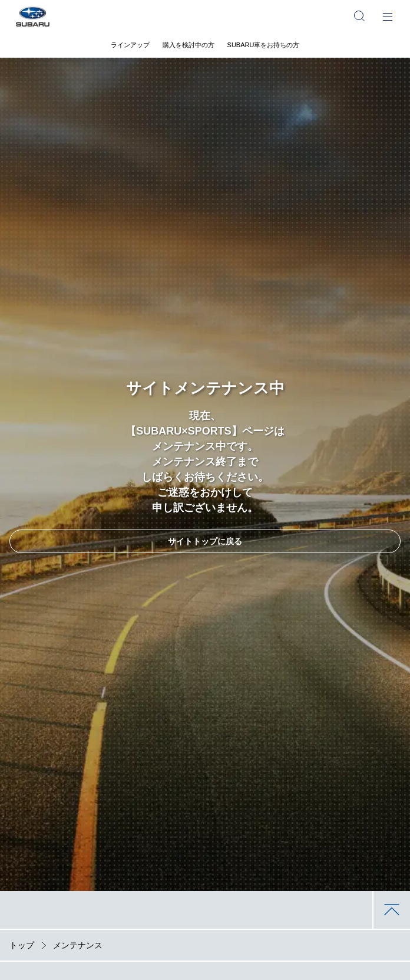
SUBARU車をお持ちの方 (264, 45)
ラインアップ (130, 45)
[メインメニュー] (388, 16)
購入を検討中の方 (189, 45)
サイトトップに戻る (205, 541)
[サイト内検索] (359, 16)
